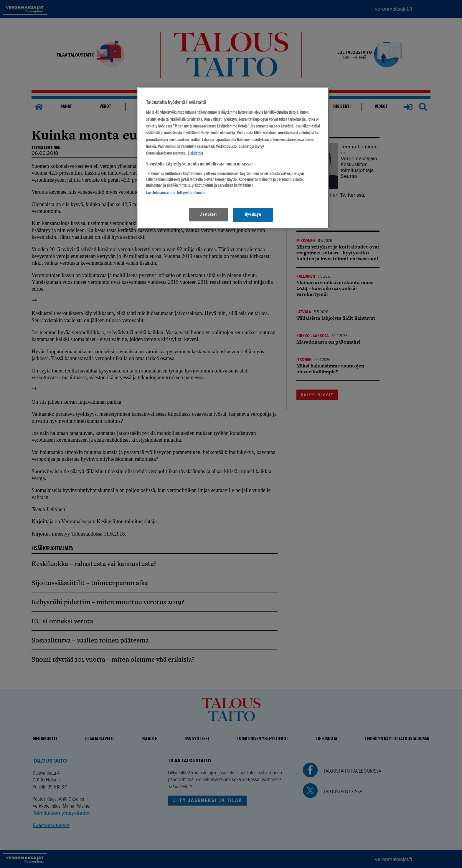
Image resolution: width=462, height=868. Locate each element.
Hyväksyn (253, 215)
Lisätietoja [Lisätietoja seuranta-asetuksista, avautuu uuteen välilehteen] (195, 153)
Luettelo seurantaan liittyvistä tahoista (175, 193)
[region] (233, 158)
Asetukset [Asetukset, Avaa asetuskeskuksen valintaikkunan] (209, 215)
